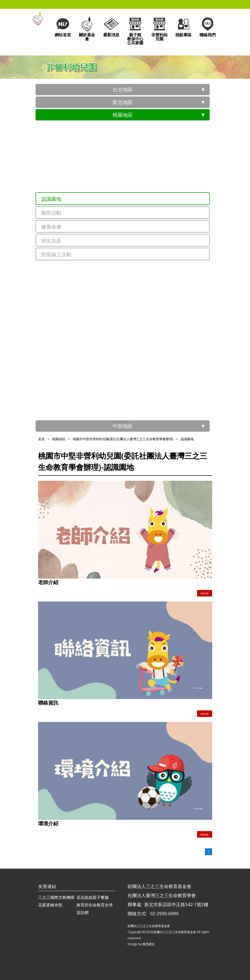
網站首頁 (63, 27)
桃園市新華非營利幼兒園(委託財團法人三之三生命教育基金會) (130, 340)
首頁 (41, 439)
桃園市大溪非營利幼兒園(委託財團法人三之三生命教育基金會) (130, 411)
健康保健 (51, 227)
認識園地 (51, 199)
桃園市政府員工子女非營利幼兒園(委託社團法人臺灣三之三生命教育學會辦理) (135, 132)
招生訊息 (51, 241)
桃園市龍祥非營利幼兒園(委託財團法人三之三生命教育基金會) (130, 323)
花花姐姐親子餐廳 (93, 897)
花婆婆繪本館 (50, 905)
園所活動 (51, 213)
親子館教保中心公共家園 (135, 31)
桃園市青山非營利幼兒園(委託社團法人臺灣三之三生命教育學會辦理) (135, 168)
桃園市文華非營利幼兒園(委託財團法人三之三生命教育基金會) (130, 305)
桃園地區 (123, 115)
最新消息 (111, 27)
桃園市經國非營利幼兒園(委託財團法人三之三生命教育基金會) (130, 358)
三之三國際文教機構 (56, 897)
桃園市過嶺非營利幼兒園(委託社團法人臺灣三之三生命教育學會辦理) (135, 396)
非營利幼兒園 (159, 29)
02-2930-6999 (164, 913)
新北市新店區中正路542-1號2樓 (176, 904)
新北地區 (123, 102)
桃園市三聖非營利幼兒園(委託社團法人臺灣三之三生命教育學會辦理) (135, 272)
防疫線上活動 (56, 254)
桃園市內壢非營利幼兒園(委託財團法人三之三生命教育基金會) (130, 376)
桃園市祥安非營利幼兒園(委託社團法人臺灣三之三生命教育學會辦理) (135, 150)
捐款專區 (183, 27)
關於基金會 (87, 29)
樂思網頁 (149, 944)
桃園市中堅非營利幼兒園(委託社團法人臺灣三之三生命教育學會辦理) (135, 185)
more (205, 593)
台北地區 (123, 90)
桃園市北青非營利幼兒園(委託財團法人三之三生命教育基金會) (130, 287)
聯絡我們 (208, 27)
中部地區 (123, 426)
